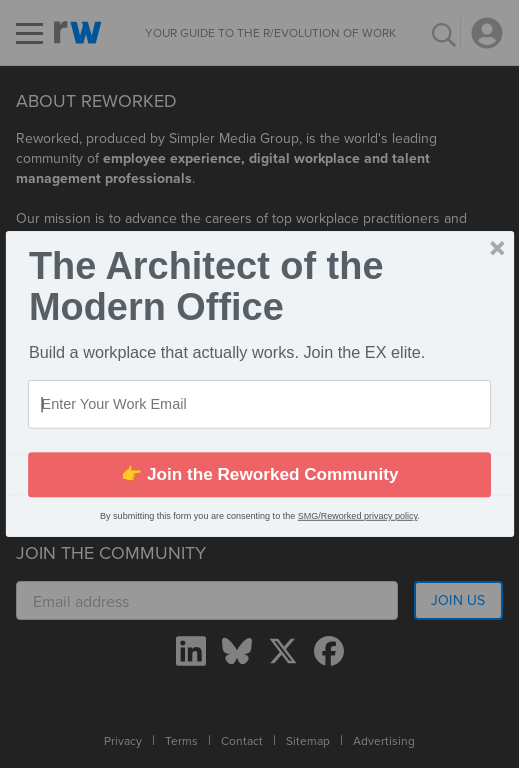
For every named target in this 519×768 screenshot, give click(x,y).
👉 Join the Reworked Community (259, 474)
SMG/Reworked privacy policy (357, 516)
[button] (259, 286)
